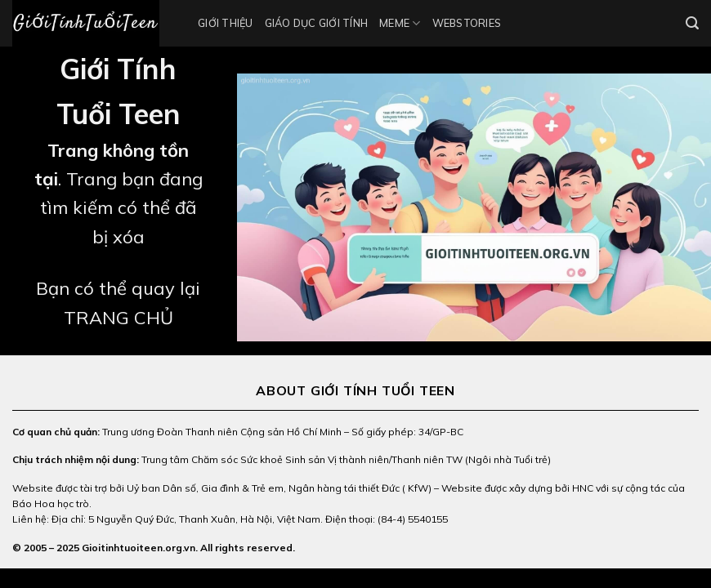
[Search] (692, 23)
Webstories (467, 23)
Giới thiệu (226, 23)
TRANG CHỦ (118, 318)
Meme (400, 23)
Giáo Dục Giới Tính (317, 23)
